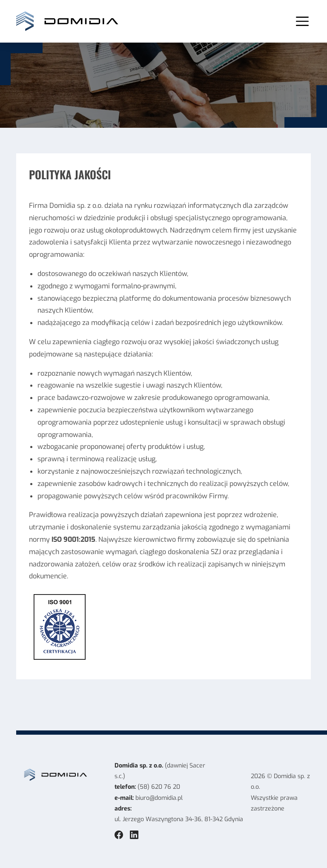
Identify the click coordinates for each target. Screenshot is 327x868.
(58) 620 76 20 (159, 787)
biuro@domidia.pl (159, 798)
